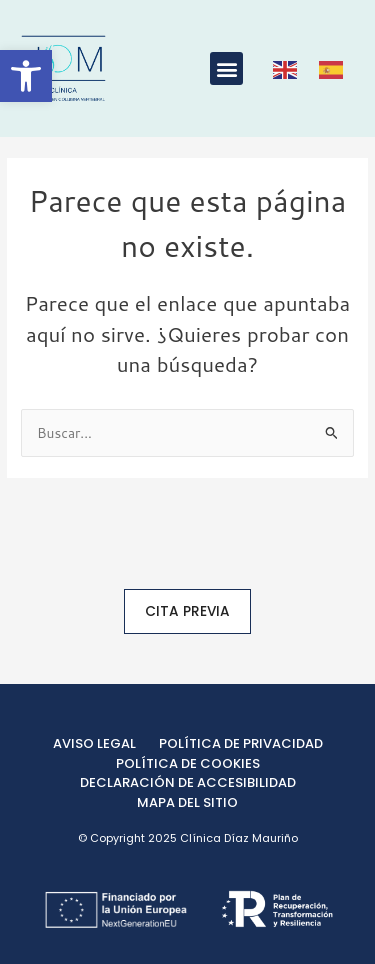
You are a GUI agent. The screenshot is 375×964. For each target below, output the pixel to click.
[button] (226, 68)
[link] (26, 76)
